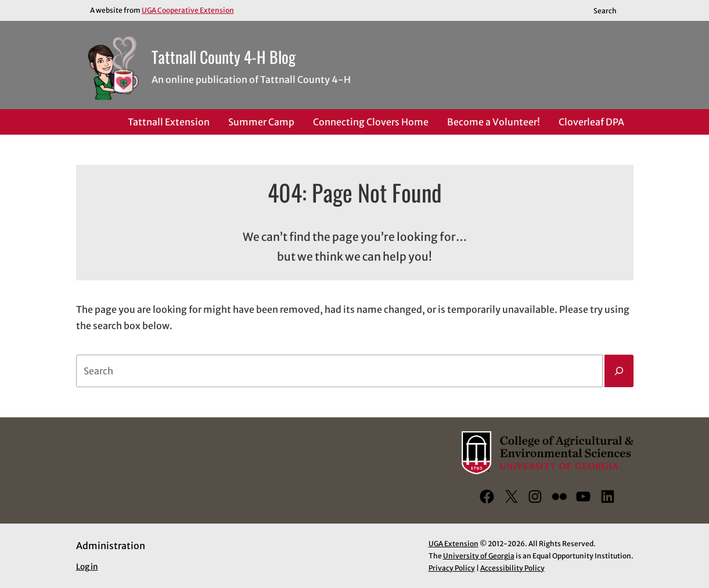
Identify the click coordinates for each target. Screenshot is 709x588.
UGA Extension (454, 544)
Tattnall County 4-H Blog (224, 57)
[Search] (619, 371)
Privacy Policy (452, 568)
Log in (87, 567)
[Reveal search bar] (610, 10)
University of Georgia (479, 556)
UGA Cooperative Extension (188, 10)
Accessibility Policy (512, 568)
